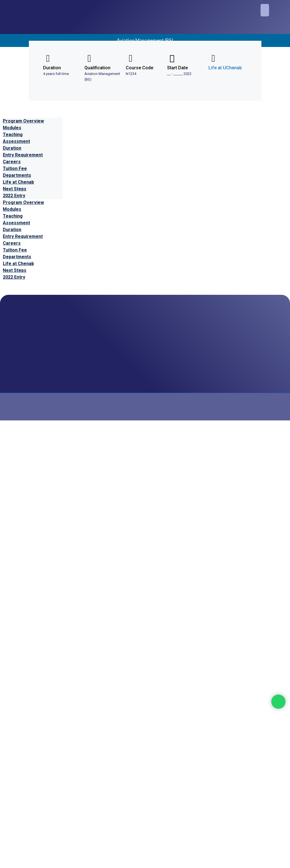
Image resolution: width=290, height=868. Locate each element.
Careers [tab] (12, 162)
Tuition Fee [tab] (15, 168)
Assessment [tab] (16, 141)
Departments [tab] (17, 175)
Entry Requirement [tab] (23, 155)
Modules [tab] (12, 128)
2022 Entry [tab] (14, 196)
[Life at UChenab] (213, 58)
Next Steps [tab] (15, 189)
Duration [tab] (12, 148)
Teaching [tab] (13, 135)
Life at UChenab (225, 68)
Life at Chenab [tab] (18, 182)
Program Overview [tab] (23, 121)
